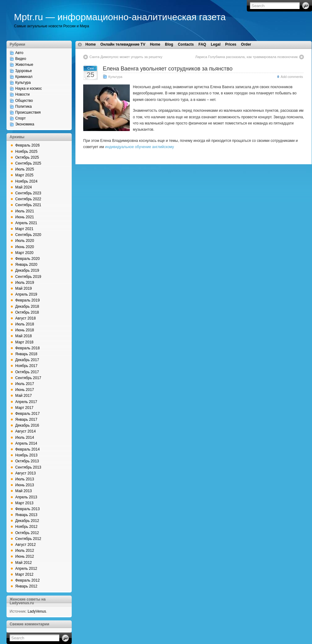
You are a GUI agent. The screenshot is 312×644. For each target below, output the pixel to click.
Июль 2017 (25, 384)
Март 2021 (24, 229)
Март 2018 (24, 342)
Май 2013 (24, 491)
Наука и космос (29, 88)
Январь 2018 (26, 354)
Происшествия (28, 112)
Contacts (186, 44)
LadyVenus (37, 611)
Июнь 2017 (25, 390)
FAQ (202, 44)
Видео (21, 59)
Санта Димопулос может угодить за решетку (126, 57)
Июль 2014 (25, 438)
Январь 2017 (26, 420)
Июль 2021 (25, 211)
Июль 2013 (25, 479)
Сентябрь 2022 (28, 199)
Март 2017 (24, 408)
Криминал (24, 77)
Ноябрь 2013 (26, 455)
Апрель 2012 (26, 569)
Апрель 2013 (26, 497)
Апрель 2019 (26, 294)
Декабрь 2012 (27, 521)
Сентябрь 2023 (28, 193)
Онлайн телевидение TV (123, 44)
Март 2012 (24, 574)
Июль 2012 (25, 551)
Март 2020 (24, 253)
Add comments (292, 77)
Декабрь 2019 (27, 270)
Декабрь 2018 (27, 306)
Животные (24, 65)
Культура (23, 83)
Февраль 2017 (27, 414)
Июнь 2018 (25, 330)
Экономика (25, 124)
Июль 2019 (25, 283)
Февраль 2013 (27, 509)
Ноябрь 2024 (26, 181)
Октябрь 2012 (27, 533)
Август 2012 (25, 545)
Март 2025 (24, 175)
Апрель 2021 (26, 223)
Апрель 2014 (26, 443)
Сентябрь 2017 (28, 378)
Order (246, 44)
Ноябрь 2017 (26, 366)
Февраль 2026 (27, 145)
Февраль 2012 (27, 580)
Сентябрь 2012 (28, 539)
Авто (19, 53)
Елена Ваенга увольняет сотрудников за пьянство (168, 69)
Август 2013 (25, 473)
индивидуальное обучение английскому (139, 147)
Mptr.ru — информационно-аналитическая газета (120, 17)
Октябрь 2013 (27, 461)
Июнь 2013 (25, 485)
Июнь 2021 (25, 217)
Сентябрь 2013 (28, 467)
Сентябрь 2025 (28, 163)
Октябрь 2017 (27, 372)
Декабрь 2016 (27, 425)
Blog (169, 44)
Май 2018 (24, 336)
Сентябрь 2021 (28, 205)
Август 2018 (25, 318)
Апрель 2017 (26, 402)
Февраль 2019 (27, 300)
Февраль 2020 (27, 259)
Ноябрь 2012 (26, 527)
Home (90, 44)
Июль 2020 (25, 241)
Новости (22, 94)
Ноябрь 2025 (26, 152)
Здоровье (24, 71)
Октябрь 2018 (27, 312)
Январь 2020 (26, 265)
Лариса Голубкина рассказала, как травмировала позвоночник (246, 57)
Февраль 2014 (27, 449)
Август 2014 (25, 431)
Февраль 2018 (27, 348)
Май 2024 (24, 187)
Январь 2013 (26, 515)
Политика (23, 107)
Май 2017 (24, 396)
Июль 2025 (25, 169)
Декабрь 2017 (27, 360)
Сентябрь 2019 (28, 277)
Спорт (20, 118)
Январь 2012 (26, 586)
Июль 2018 (25, 324)
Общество (24, 101)
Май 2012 (24, 563)
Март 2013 (24, 503)
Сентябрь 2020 (28, 235)
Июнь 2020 (25, 247)
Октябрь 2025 (27, 157)
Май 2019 (24, 288)
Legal (216, 44)
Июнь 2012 (25, 556)
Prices (231, 44)
